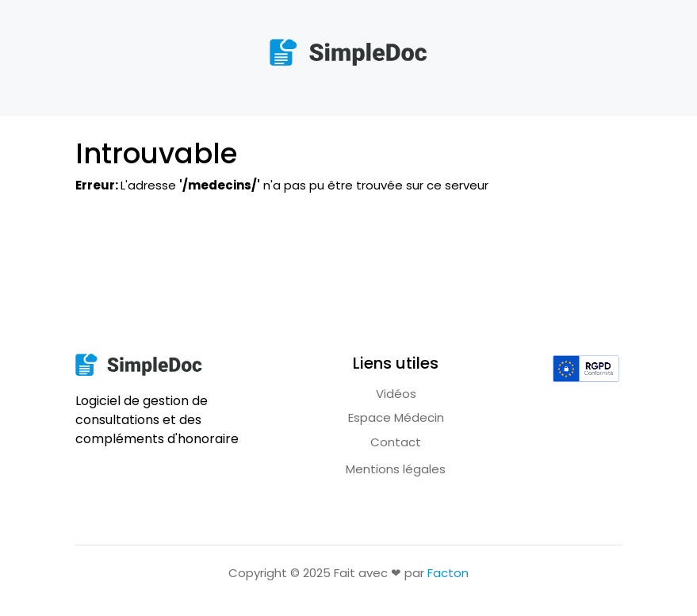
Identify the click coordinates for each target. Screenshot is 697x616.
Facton (448, 573)
